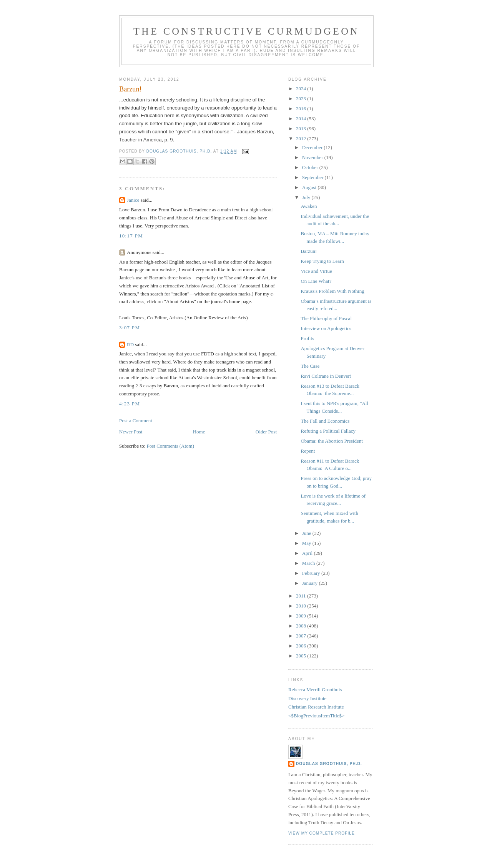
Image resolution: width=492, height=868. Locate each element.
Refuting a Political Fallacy (328, 431)
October (311, 167)
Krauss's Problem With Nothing (332, 291)
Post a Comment (136, 421)
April (308, 553)
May (307, 543)
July (307, 197)
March (309, 563)
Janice (133, 200)
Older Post (266, 432)
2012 (302, 139)
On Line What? (316, 281)
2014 (302, 119)
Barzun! (309, 251)
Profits (307, 338)
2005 (302, 656)
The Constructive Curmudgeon (246, 31)
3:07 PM (130, 328)
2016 (302, 109)
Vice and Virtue (316, 271)
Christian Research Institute (316, 707)
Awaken (309, 206)
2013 (302, 129)
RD (130, 344)
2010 (302, 606)
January (311, 583)
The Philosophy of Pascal (326, 318)
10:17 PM (131, 236)
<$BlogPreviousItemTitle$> (316, 716)
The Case (310, 366)
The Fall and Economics (325, 421)
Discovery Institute (307, 698)
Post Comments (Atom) (171, 446)
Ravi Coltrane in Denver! (326, 376)
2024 (302, 89)
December (313, 147)
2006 (302, 646)
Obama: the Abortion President (332, 441)
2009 (302, 616)
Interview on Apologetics (326, 328)
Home (199, 432)
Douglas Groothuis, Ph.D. (329, 764)
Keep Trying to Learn (322, 261)
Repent (308, 451)
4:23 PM (130, 404)
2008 (302, 626)
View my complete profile (322, 833)
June (307, 533)
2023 (302, 99)
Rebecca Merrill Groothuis (315, 690)
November (313, 157)
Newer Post (131, 432)
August (310, 187)
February (312, 573)
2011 (302, 596)
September (313, 177)
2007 (302, 636)
